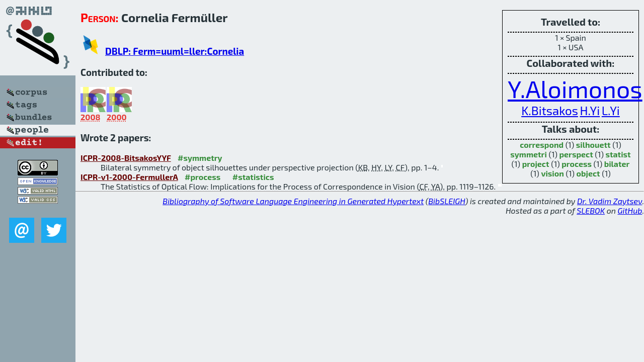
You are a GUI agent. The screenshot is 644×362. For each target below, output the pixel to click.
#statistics (253, 177)
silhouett (593, 145)
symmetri (529, 154)
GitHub (630, 210)
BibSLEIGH (447, 201)
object (588, 173)
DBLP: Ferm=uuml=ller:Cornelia (175, 51)
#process (203, 177)
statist (618, 154)
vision (552, 173)
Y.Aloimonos (575, 88)
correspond (542, 145)
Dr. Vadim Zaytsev (610, 201)
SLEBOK (591, 210)
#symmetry (200, 158)
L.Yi (611, 110)
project (536, 164)
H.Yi (590, 110)
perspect (576, 154)
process (577, 164)
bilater (617, 164)
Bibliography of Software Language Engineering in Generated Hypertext (293, 201)
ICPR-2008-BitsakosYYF (126, 158)
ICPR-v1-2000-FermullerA (129, 177)
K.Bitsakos (550, 110)
